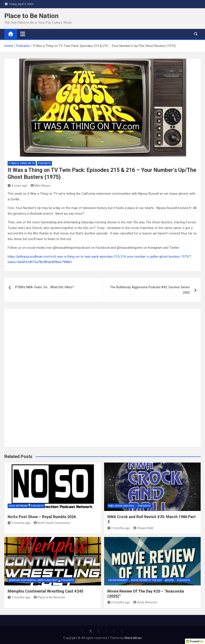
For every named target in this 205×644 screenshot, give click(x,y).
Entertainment (118, 580)
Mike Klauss (41, 186)
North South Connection (52, 523)
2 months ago (19, 523)
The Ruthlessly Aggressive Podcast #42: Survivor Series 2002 (150, 290)
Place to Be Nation (32, 16)
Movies (169, 580)
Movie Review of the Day (146, 580)
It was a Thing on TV (22, 163)
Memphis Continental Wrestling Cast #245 (45, 591)
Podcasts (44, 163)
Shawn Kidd (143, 528)
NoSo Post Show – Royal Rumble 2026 (42, 517)
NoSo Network (18, 506)
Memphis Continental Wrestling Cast (33, 580)
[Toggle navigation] (23, 34)
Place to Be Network (49, 597)
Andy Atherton (145, 602)
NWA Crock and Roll (122, 506)
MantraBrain (133, 638)
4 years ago (17, 186)
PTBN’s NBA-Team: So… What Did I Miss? (45, 287)
